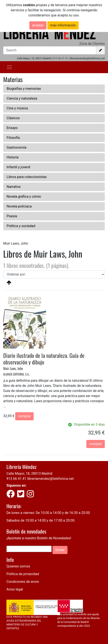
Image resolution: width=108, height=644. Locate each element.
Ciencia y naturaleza (22, 98)
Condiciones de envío (23, 582)
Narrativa (14, 187)
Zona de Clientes (92, 44)
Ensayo (12, 128)
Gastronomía (16, 147)
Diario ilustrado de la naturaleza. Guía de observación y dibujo (44, 359)
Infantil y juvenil (18, 167)
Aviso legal (15, 589)
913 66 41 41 (61, 58)
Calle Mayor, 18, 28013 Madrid (29, 474)
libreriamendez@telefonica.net (50, 479)
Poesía (12, 216)
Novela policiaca (19, 206)
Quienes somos (18, 566)
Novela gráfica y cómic (24, 197)
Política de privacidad (23, 574)
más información (63, 25)
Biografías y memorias (24, 89)
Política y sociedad (21, 226)
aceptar (38, 25)
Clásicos (13, 118)
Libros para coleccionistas (27, 177)
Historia (13, 157)
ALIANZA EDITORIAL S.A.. (17, 374)
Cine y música (17, 108)
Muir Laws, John (13, 368)
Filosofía (13, 138)
